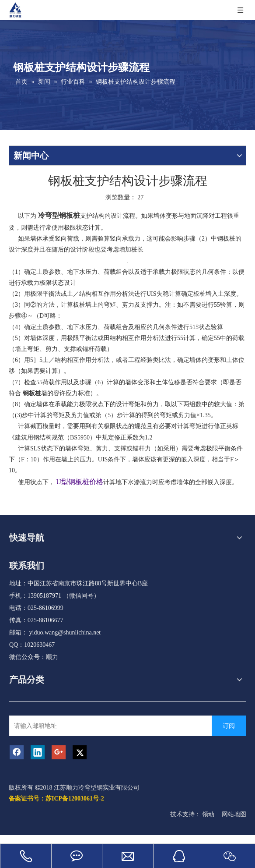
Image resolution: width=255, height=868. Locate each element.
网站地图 (234, 814)
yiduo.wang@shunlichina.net (65, 632)
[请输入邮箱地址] (116, 726)
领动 (208, 814)
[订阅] (229, 726)
